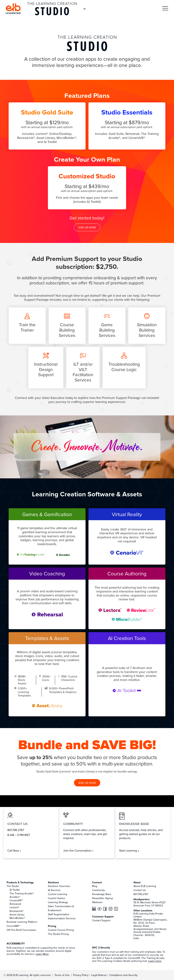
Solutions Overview (59, 886)
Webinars (97, 902)
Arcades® (15, 897)
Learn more (155, 961)
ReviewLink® (17, 911)
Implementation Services (62, 918)
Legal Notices (99, 975)
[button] (165, 9)
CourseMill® (13, 926)
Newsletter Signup (103, 898)
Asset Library (17, 914)
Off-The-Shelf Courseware (21, 930)
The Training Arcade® (22, 893)
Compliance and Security (123, 975)
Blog (95, 886)
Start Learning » (129, 850)
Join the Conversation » (78, 850)
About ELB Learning (145, 886)
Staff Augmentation (59, 914)
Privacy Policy (81, 975)
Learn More (42, 954)
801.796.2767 (141, 894)
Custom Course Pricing (61, 930)
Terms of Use (62, 975)
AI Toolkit (15, 890)
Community (98, 890)
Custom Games (57, 898)
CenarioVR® (16, 900)
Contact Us (140, 890)
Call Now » (14, 850)
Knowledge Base (102, 894)
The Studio (13, 886)
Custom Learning (58, 894)
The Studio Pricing (58, 934)
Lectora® (14, 907)
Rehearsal (15, 904)
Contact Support (101, 920)
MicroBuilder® (17, 918)
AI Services (54, 890)
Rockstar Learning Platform (22, 922)
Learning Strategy (58, 902)
